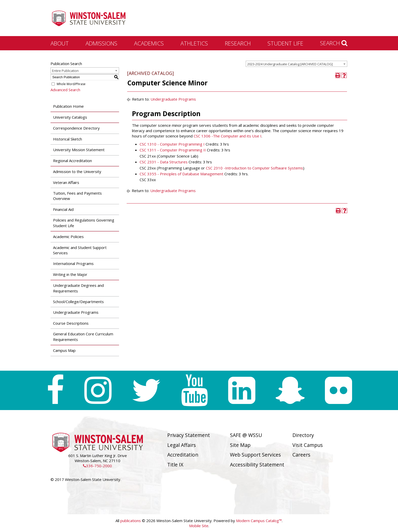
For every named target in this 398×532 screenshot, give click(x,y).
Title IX (175, 465)
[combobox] (296, 64)
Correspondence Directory (76, 128)
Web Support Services (255, 455)
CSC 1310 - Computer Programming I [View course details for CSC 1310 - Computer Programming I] (172, 144)
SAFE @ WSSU (246, 435)
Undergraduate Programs (76, 312)
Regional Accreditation (72, 161)
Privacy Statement (189, 435)
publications (131, 521)
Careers (301, 455)
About (60, 43)
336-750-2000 (97, 466)
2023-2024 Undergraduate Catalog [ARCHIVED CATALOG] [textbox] (290, 64)
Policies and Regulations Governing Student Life (84, 223)
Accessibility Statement (257, 465)
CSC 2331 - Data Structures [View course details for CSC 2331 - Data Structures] (164, 162)
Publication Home (68, 106)
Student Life (285, 43)
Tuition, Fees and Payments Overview (77, 196)
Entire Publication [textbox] (65, 71)
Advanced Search (65, 90)
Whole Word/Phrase (71, 84)
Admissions (101, 43)
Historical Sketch (68, 139)
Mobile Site (199, 526)
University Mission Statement (79, 150)
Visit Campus (308, 445)
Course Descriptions (71, 323)
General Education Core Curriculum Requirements (83, 337)
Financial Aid (63, 209)
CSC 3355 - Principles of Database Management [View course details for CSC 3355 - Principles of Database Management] (181, 174)
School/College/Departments (78, 302)
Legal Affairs (182, 445)
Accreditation (183, 455)
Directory (303, 435)
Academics (149, 43)
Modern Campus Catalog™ (259, 521)
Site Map (240, 445)
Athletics (194, 43)
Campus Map (64, 350)
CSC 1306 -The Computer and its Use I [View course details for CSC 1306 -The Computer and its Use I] (228, 136)
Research (238, 43)
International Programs (73, 263)
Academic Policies (68, 237)
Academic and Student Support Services (80, 250)
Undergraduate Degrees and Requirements (78, 288)
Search (334, 43)
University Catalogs (70, 117)
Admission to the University (77, 171)
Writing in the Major (70, 274)
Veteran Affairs (66, 182)
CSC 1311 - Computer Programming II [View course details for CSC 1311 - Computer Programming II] (173, 150)
